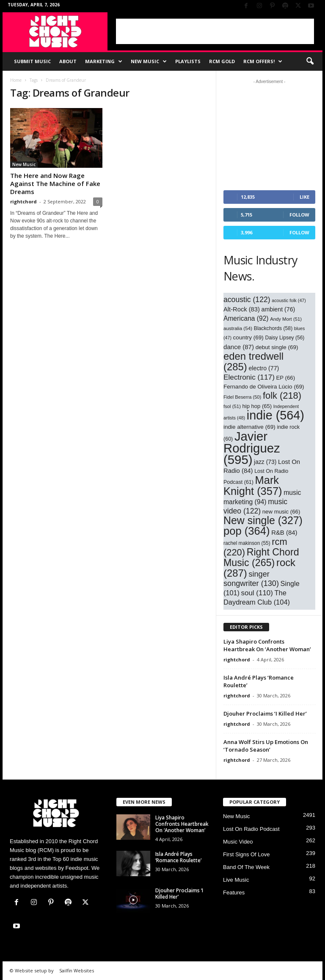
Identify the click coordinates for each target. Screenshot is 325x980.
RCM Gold (222, 61)
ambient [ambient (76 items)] (278, 309)
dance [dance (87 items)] (239, 347)
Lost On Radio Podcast (251, 829)
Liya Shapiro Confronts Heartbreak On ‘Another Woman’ (267, 645)
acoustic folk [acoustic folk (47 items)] (289, 300)
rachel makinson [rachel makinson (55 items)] (247, 543)
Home (16, 80)
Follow (299, 215)
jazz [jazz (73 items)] (265, 462)
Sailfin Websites (77, 970)
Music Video (238, 842)
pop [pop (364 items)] (247, 531)
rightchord (23, 201)
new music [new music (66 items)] (281, 512)
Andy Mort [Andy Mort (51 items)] (286, 319)
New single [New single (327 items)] (263, 520)
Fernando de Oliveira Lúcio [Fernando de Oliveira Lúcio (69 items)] (264, 387)
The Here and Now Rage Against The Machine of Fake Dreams (55, 183)
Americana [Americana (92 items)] (246, 318)
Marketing (104, 61)
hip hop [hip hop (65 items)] (257, 406)
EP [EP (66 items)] (286, 378)
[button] (310, 61)
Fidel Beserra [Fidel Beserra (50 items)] (242, 397)
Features (234, 893)
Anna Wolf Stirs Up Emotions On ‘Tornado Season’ (266, 746)
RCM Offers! (263, 61)
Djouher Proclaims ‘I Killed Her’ (265, 713)
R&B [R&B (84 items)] (284, 533)
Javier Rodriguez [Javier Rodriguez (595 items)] (252, 448)
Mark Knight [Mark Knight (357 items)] (253, 486)
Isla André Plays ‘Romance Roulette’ (178, 857)
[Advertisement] (215, 31)
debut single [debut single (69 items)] (277, 347)
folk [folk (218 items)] (282, 396)
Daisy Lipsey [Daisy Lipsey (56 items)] (285, 338)
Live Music (236, 880)
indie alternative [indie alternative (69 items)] (249, 427)
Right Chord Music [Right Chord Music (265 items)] (261, 557)
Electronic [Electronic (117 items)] (249, 377)
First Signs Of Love (247, 854)
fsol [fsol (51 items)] (232, 406)
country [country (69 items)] (248, 337)
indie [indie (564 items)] (275, 415)
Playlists (188, 61)
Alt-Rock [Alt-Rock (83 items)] (242, 309)
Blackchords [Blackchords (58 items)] (273, 328)
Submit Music (32, 61)
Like (304, 197)
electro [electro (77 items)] (264, 368)
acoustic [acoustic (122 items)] (247, 300)
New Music (149, 61)
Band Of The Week (246, 867)
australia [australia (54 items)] (238, 328)
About (68, 61)
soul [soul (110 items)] (257, 593)
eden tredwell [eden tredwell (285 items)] (253, 361)
